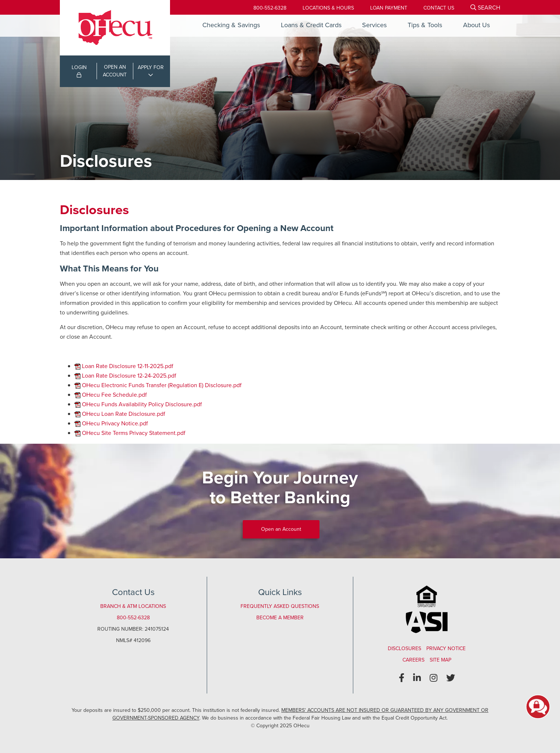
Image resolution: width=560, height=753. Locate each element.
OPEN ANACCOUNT (115, 71)
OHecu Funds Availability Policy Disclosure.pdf (142, 404)
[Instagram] (433, 678)
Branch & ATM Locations (133, 606)
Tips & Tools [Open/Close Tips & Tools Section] (425, 25)
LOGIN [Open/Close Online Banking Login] (79, 71)
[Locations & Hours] (328, 8)
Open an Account (281, 529)
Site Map (440, 660)
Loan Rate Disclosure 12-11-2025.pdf (128, 366)
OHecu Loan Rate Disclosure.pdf (124, 414)
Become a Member (280, 618)
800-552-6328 (270, 8)
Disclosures (404, 648)
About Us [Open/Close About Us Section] (476, 25)
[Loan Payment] (389, 8)
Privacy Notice (446, 648)
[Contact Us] (439, 8)
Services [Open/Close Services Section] (374, 25)
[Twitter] (451, 678)
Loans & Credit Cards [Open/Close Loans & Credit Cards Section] (311, 25)
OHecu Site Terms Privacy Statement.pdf (134, 433)
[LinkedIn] (417, 678)
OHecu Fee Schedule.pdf (114, 395)
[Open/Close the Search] (485, 7)
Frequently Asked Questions (280, 606)
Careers (413, 660)
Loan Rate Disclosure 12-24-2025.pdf (129, 376)
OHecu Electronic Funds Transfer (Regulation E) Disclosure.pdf (162, 385)
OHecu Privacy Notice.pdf (115, 423)
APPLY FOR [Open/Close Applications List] (151, 67)
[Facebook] (402, 678)
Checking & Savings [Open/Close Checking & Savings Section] (231, 25)
